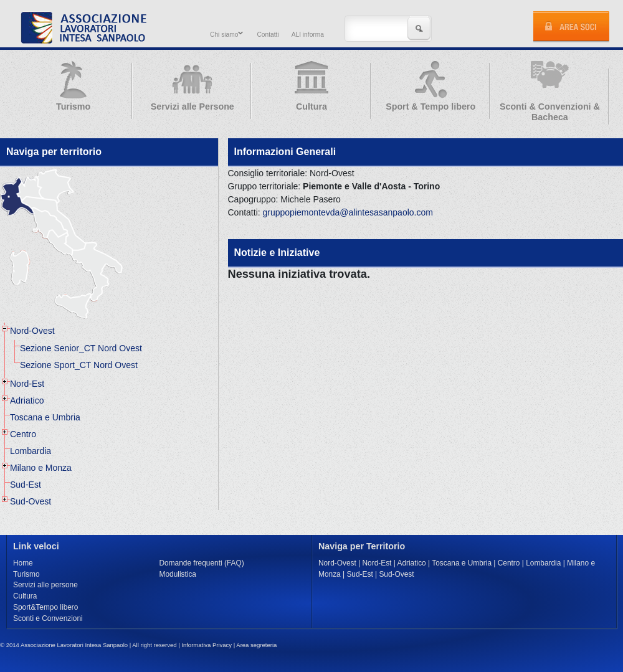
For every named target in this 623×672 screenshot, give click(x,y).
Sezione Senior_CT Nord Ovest (81, 348)
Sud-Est (26, 485)
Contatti (268, 35)
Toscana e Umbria (45, 417)
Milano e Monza (41, 468)
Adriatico (27, 400)
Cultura (25, 596)
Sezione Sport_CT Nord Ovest (79, 365)
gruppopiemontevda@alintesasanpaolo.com (348, 212)
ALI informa (308, 35)
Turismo (26, 574)
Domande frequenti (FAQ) (202, 563)
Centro (23, 434)
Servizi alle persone (45, 585)
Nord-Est (27, 384)
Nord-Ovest (32, 331)
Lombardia (31, 451)
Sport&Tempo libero (45, 607)
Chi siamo (225, 34)
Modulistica (178, 574)
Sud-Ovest (31, 501)
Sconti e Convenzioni (48, 618)
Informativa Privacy (207, 645)
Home (23, 563)
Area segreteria (256, 645)
